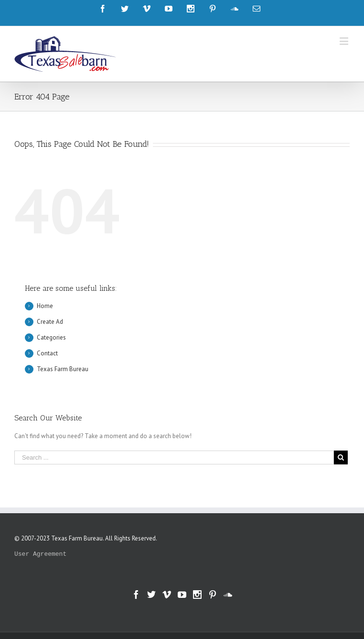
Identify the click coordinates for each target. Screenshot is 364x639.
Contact (47, 353)
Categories (51, 337)
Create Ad (50, 322)
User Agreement (40, 554)
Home (45, 306)
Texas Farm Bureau (63, 369)
